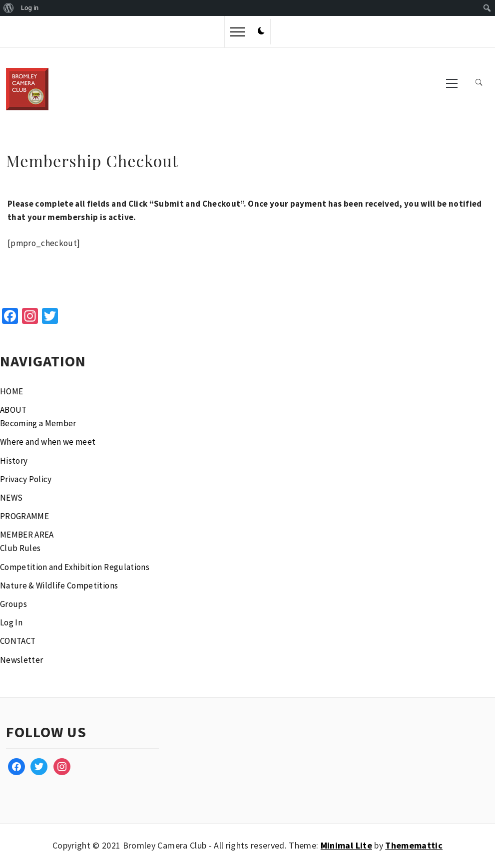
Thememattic (414, 845)
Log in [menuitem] (30, 8)
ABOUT (13, 410)
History (14, 461)
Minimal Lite (346, 845)
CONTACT (18, 641)
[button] (261, 31)
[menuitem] (9, 8)
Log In (11, 622)
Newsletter (21, 660)
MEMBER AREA (27, 535)
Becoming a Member (38, 423)
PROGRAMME (24, 516)
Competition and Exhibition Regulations (75, 567)
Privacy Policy (26, 479)
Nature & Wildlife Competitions (59, 585)
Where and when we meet (48, 442)
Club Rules (20, 548)
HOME (11, 391)
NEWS (11, 498)
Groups (13, 604)
